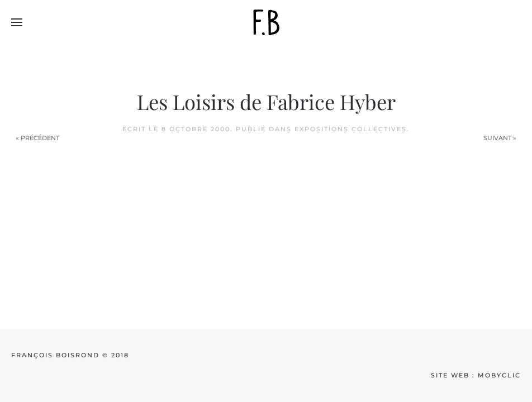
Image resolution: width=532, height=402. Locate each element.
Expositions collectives (351, 129)
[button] (17, 22)
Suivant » (500, 138)
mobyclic (499, 375)
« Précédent (37, 138)
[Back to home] (266, 22)
